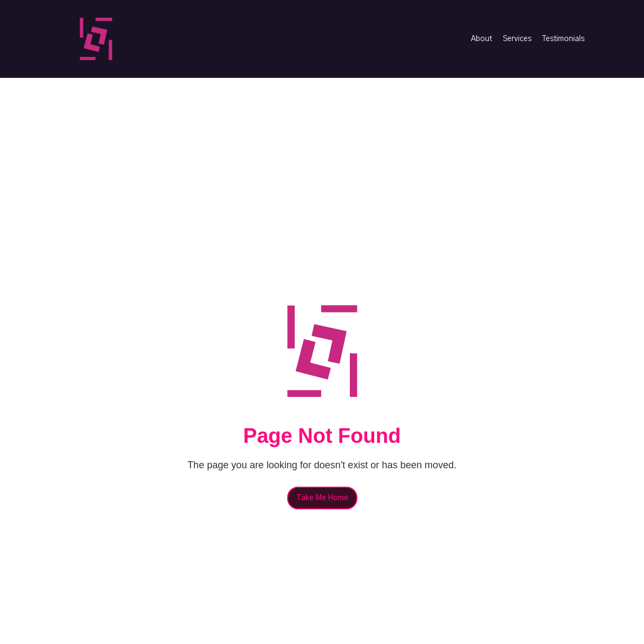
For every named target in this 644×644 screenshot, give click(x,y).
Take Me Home (322, 498)
